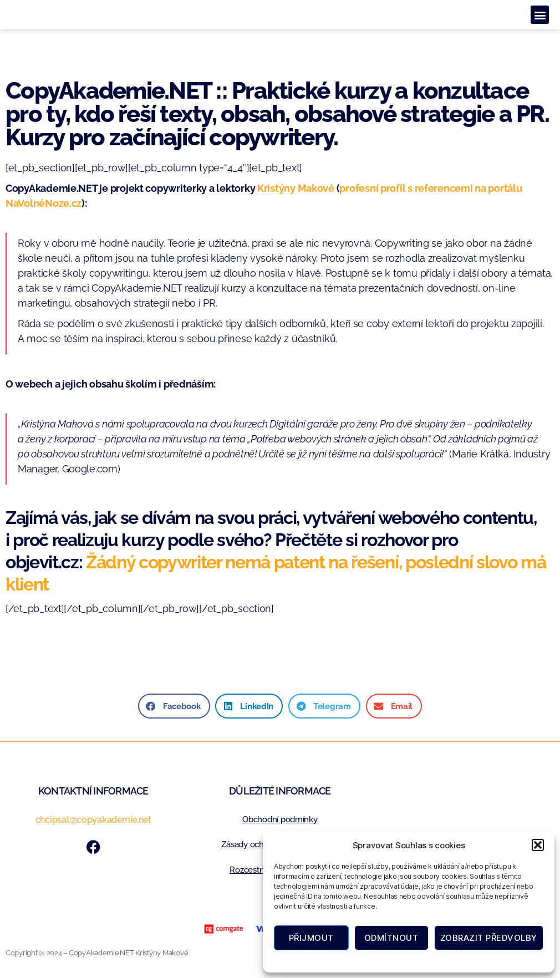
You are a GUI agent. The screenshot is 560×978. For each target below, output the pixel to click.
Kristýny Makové (296, 188)
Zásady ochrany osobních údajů (437, 960)
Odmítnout (391, 938)
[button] (538, 845)
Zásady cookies (356, 960)
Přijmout (311, 938)
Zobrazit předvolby (489, 938)
